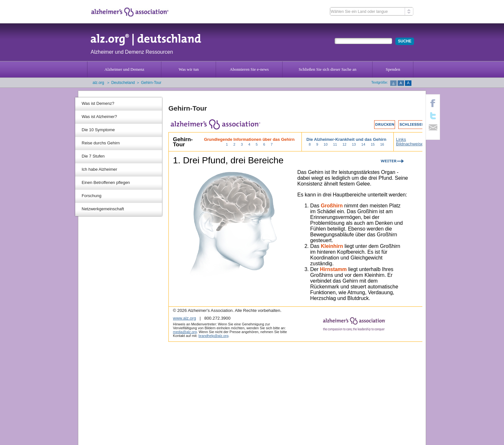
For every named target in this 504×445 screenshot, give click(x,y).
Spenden (393, 69)
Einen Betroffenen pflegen (106, 182)
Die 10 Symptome (98, 130)
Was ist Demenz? (98, 103)
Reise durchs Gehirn (101, 143)
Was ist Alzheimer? (99, 117)
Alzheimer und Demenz (124, 69)
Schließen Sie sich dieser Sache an (327, 69)
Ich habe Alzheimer (99, 169)
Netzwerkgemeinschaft (103, 209)
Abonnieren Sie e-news (249, 69)
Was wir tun (189, 69)
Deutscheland (123, 83)
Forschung (91, 196)
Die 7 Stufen (93, 156)
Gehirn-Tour (151, 83)
